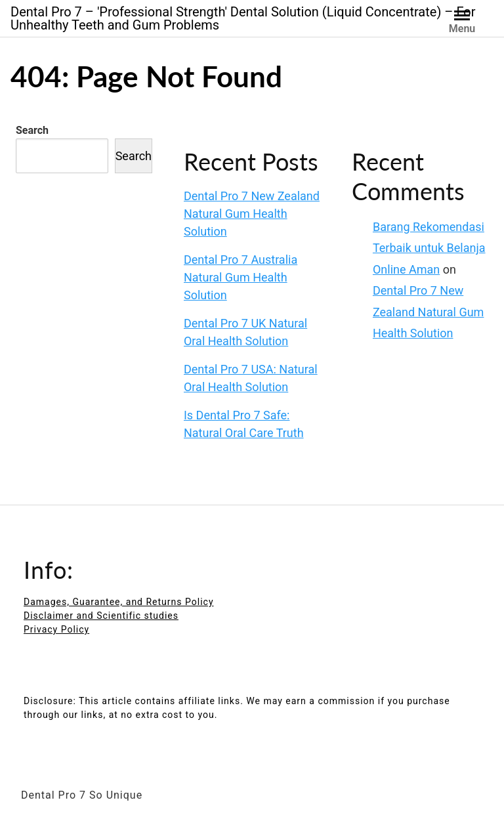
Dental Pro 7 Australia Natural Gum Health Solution (241, 277)
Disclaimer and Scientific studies (101, 616)
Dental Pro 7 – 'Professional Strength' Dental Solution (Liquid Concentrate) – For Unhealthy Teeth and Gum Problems (243, 18)
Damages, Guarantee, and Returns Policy (119, 602)
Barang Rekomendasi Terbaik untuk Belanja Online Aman (429, 248)
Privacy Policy (56, 629)
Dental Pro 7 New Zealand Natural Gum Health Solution (252, 214)
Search (32, 130)
